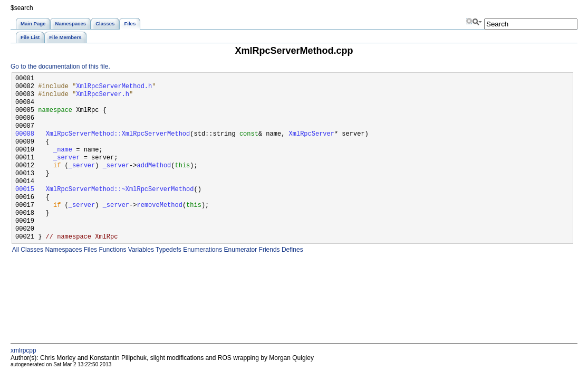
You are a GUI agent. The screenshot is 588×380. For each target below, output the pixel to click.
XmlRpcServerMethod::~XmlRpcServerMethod (120, 190)
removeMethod (159, 206)
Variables (140, 250)
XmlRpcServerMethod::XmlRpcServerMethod (118, 134)
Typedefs (168, 250)
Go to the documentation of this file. (60, 66)
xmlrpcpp (23, 350)
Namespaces (62, 250)
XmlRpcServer (311, 134)
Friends (268, 250)
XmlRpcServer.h (103, 95)
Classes (31, 250)
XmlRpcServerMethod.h (114, 87)
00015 (25, 190)
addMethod (154, 166)
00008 (25, 134)
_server (66, 158)
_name (63, 150)
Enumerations (202, 250)
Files (89, 250)
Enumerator (239, 250)
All (15, 250)
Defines (292, 250)
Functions (112, 250)
